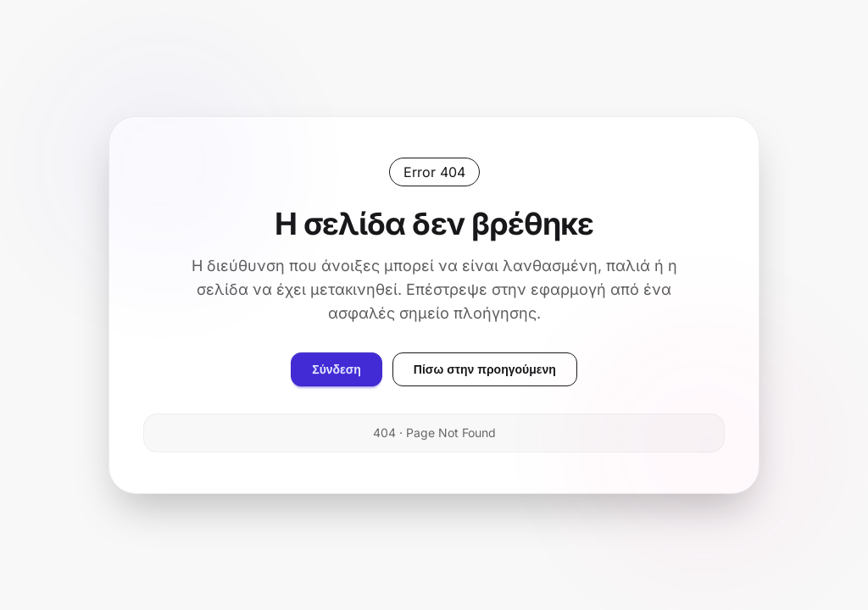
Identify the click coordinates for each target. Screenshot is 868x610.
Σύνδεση (337, 369)
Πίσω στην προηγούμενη (485, 369)
